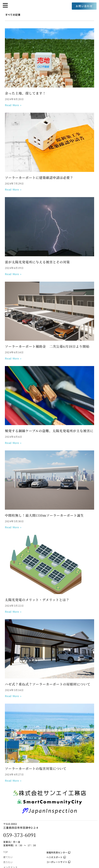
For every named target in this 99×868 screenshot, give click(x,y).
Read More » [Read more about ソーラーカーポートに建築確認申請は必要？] (13, 189)
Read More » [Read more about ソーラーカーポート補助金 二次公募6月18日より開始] (13, 358)
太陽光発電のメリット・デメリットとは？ (37, 600)
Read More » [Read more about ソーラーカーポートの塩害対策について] (13, 780)
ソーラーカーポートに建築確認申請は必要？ (39, 178)
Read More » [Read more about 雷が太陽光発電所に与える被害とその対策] (13, 274)
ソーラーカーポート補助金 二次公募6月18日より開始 (47, 346)
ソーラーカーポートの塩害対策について (36, 768)
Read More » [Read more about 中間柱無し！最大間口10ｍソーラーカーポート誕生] (13, 527)
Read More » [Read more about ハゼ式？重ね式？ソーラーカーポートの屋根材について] (13, 696)
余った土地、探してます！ (25, 93)
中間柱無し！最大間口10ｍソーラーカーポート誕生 (44, 515)
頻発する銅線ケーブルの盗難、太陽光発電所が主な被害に (49, 431)
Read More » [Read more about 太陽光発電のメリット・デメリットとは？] (13, 612)
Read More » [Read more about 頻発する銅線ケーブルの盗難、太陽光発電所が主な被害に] (13, 443)
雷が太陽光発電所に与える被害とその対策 (37, 262)
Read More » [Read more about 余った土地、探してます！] (13, 105)
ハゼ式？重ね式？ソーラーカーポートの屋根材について (48, 684)
